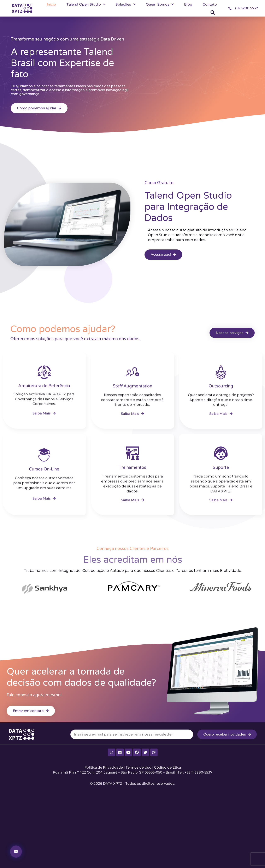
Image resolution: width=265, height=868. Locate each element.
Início (51, 4)
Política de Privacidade (104, 767)
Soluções (125, 4)
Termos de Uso (138, 767)
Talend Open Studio (86, 4)
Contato (210, 4)
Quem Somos (160, 4)
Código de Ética (167, 767)
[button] (213, 13)
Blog (188, 4)
